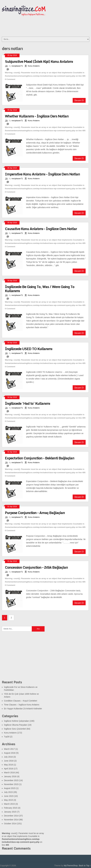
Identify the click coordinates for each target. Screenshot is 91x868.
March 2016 (9, 773)
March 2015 (9, 804)
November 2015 (11, 784)
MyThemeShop (71, 866)
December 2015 (11, 780)
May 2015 (9, 800)
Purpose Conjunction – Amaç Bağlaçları (35, 513)
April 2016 (9, 769)
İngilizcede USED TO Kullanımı (29, 349)
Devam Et (79, 100)
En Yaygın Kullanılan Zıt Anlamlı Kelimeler (23, 709)
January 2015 (10, 812)
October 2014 (10, 824)
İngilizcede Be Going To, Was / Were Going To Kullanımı (40, 289)
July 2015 (8, 792)
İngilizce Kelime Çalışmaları (17, 721)
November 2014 (11, 820)
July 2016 (8, 757)
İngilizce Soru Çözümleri (15, 729)
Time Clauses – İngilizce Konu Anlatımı (22, 705)
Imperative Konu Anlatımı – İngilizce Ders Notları (42, 174)
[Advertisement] (24, 658)
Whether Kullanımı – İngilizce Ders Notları (37, 116)
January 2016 (10, 776)
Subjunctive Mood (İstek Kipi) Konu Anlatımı (39, 61)
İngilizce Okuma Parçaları (16, 725)
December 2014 (11, 816)
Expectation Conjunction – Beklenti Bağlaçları (40, 458)
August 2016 (10, 753)
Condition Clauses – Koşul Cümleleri (21, 701)
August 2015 (10, 788)
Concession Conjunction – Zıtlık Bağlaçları (36, 567)
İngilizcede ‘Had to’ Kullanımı (28, 403)
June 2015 (9, 796)
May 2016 (9, 765)
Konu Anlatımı (34, 66)
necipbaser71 (17, 66)
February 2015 (11, 808)
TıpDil (7, 737)
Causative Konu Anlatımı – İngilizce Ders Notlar (41, 229)
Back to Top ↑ (85, 866)
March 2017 (9, 749)
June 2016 (9, 761)
